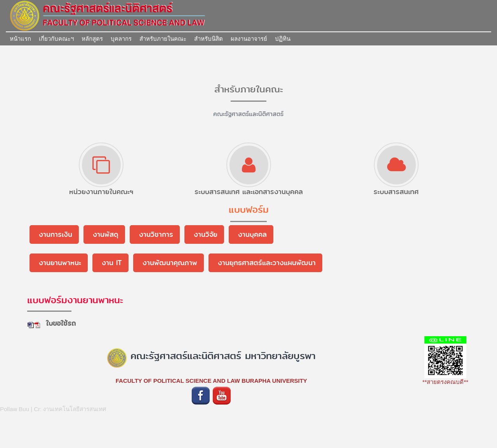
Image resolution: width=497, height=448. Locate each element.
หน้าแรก (20, 39)
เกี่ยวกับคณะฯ (56, 39)
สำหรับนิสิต (209, 39)
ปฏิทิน (283, 39)
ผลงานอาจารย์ (249, 39)
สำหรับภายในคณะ (163, 39)
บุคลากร (121, 39)
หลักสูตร (92, 39)
